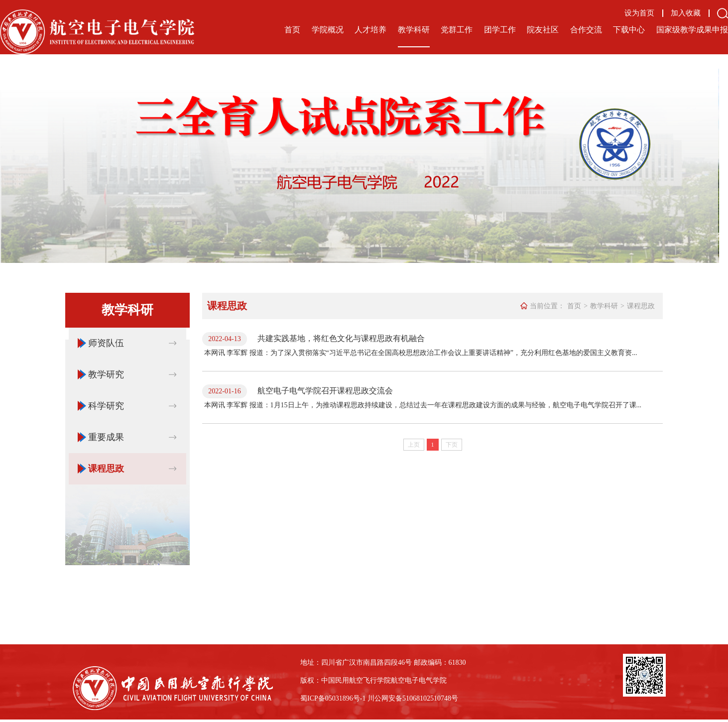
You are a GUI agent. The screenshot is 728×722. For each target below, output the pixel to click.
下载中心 (629, 30)
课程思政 (106, 469)
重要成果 (106, 437)
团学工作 (500, 30)
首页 (292, 30)
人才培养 (370, 30)
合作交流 (586, 30)
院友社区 (543, 30)
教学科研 (414, 30)
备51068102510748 (423, 698)
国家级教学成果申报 (692, 30)
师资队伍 (106, 343)
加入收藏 (686, 13)
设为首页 (639, 13)
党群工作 (457, 30)
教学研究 (106, 374)
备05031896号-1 (342, 698)
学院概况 (328, 30)
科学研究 (106, 406)
